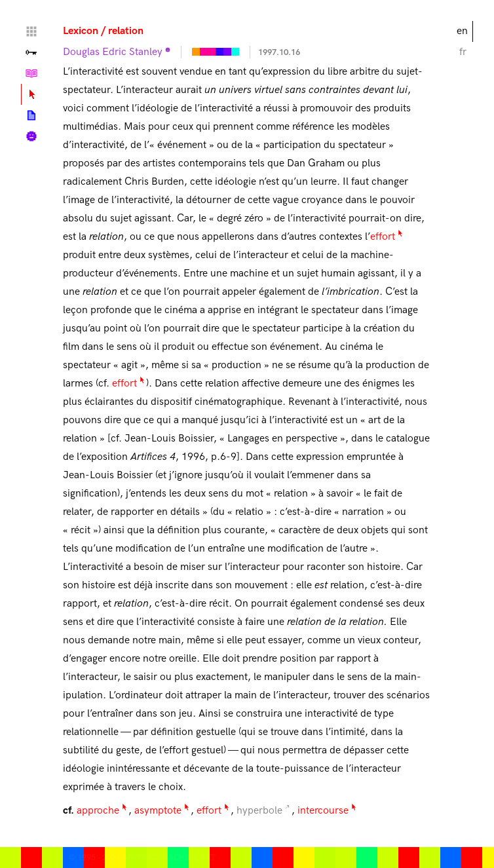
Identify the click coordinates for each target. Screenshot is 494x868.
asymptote (158, 811)
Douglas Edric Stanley (113, 52)
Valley (31, 52)
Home (31, 31)
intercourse (323, 811)
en (462, 31)
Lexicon (81, 31)
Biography (31, 136)
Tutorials (31, 73)
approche (98, 811)
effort (383, 237)
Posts (31, 115)
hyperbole (259, 811)
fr (463, 52)
